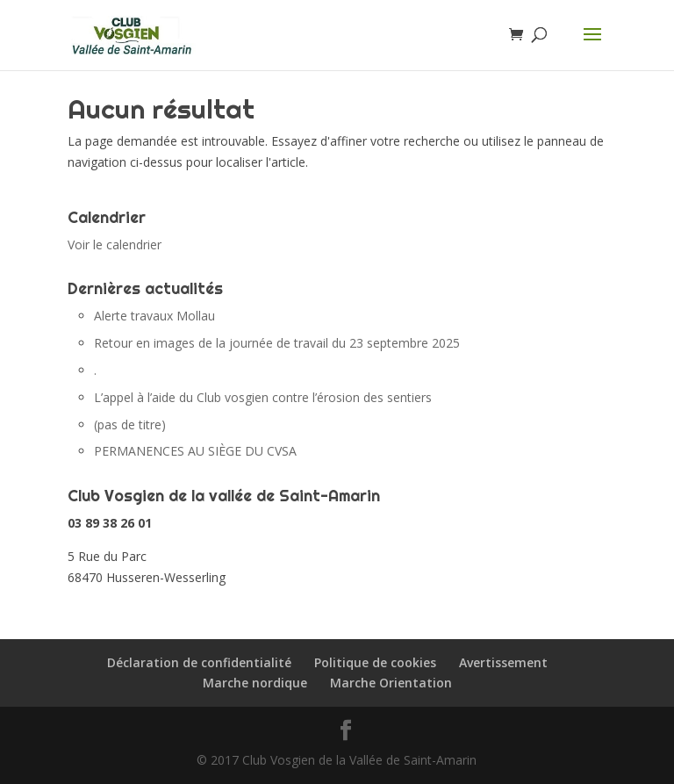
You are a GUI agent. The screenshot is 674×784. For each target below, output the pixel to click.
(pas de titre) (130, 424)
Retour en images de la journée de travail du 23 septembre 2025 (277, 343)
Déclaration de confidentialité (199, 662)
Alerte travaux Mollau (154, 316)
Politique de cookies (375, 662)
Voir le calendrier (115, 245)
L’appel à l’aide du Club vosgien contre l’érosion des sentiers (263, 397)
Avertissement (503, 662)
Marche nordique (255, 683)
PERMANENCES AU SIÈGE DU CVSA (195, 451)
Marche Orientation (391, 683)
